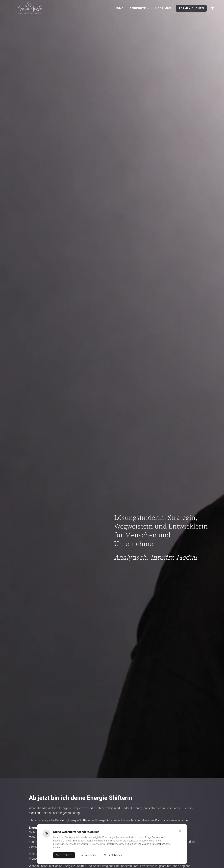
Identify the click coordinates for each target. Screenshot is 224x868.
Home (119, 8)
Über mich (164, 8)
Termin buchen (191, 8)
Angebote (140, 8)
